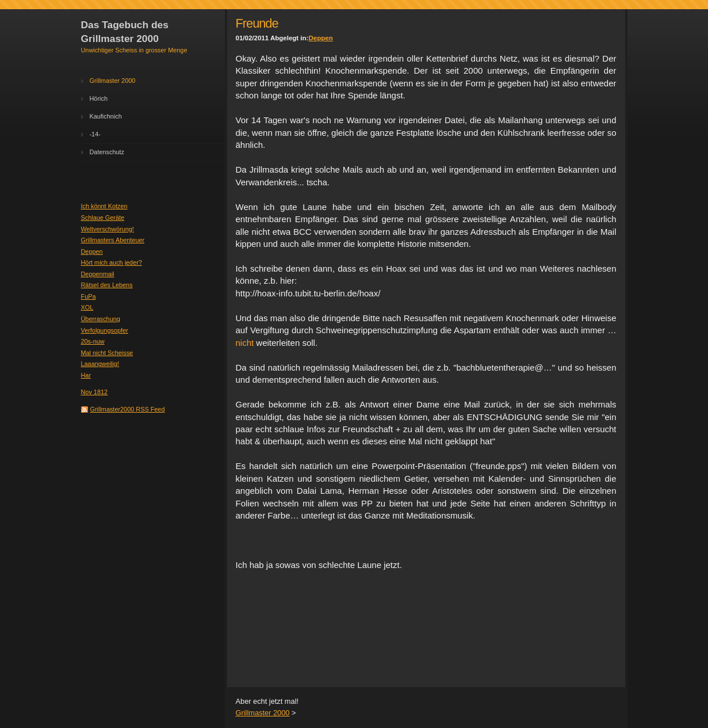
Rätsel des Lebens (107, 285)
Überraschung (101, 319)
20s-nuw (93, 341)
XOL (87, 307)
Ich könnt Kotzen (104, 206)
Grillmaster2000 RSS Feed (128, 409)
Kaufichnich (106, 116)
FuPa (89, 296)
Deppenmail (98, 274)
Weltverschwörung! (108, 229)
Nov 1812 (95, 392)
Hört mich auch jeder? (112, 262)
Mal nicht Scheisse (107, 353)
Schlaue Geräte (103, 218)
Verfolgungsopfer (105, 330)
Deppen (92, 251)
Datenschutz (107, 152)
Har (86, 375)
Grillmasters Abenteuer (113, 240)
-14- (95, 134)
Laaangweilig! (100, 364)
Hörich (99, 98)
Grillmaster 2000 (113, 81)
